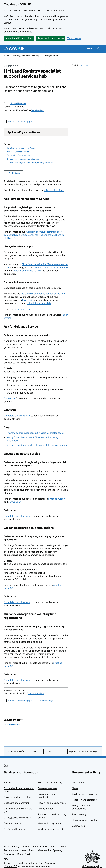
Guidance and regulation (85, 794)
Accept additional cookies (19, 38)
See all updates (38, 110)
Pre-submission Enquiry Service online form (43, 294)
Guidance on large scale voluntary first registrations (30, 163)
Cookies (26, 846)
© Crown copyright (92, 866)
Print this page (15, 173)
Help (6, 846)
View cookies (74, 38)
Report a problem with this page (83, 751)
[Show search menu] (98, 49)
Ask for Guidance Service (18, 152)
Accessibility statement (45, 846)
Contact (64, 846)
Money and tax (46, 809)
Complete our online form (17, 416)
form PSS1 (27, 300)
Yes (37, 751)
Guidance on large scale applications (23, 159)
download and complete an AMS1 (51, 267)
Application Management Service (22, 148)
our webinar (14, 502)
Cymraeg (85, 65)
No (52, 751)
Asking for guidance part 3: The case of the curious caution (37, 445)
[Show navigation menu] (88, 49)
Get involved (78, 826)
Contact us (10, 398)
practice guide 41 (57, 499)
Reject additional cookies (51, 38)
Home (7, 56)
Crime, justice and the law (17, 818)
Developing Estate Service (19, 155)
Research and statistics (84, 800)
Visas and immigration (49, 823)
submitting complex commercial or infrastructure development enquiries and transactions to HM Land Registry (34, 235)
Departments (79, 782)
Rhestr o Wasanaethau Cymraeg (45, 850)
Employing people (47, 788)
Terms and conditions (15, 850)
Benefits (8, 782)
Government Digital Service (18, 854)
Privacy (15, 846)
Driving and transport (15, 829)
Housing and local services (52, 803)
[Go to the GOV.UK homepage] (14, 49)
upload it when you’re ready (28, 271)
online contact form (54, 190)
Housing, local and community (26, 56)
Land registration (50, 56)
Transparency (79, 814)
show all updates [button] (36, 693)
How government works (84, 820)
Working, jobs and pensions (52, 829)
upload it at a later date (39, 303)
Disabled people (12, 823)
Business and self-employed (18, 797)
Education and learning (50, 782)
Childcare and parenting (17, 803)
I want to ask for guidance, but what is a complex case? (35, 433)
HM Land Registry (18, 103)
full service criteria (24, 309)
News (75, 788)
